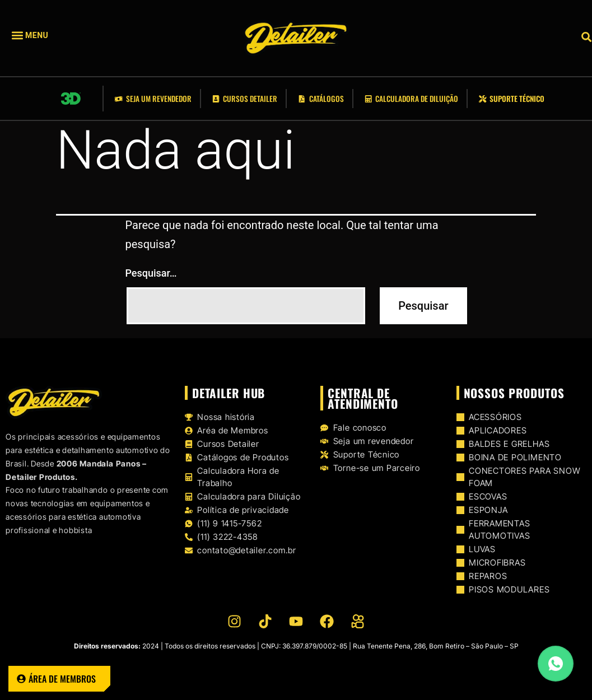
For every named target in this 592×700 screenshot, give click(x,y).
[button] (47, 36)
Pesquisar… (151, 273)
